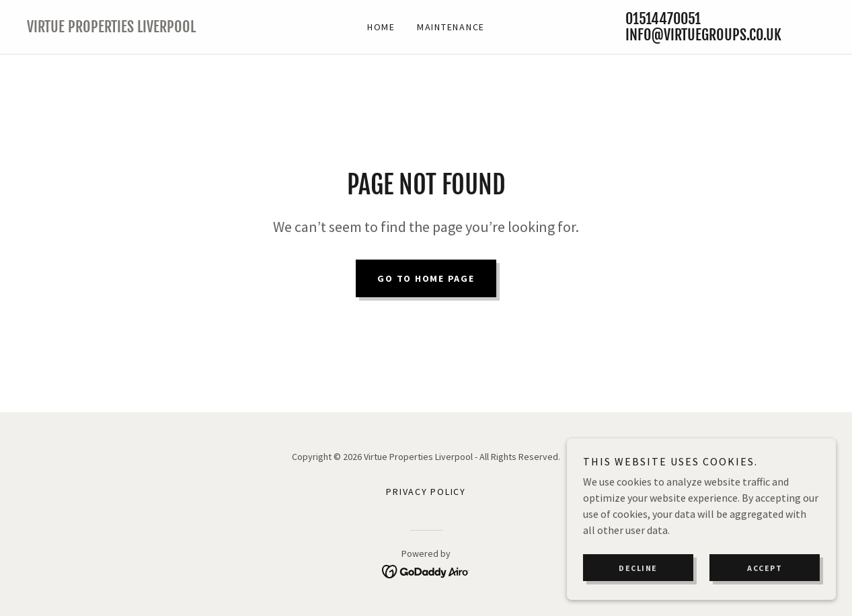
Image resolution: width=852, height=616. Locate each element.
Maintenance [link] (451, 27)
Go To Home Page (426, 278)
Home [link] (381, 27)
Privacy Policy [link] (426, 492)
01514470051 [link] (663, 18)
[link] (127, 28)
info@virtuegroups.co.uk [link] (703, 35)
